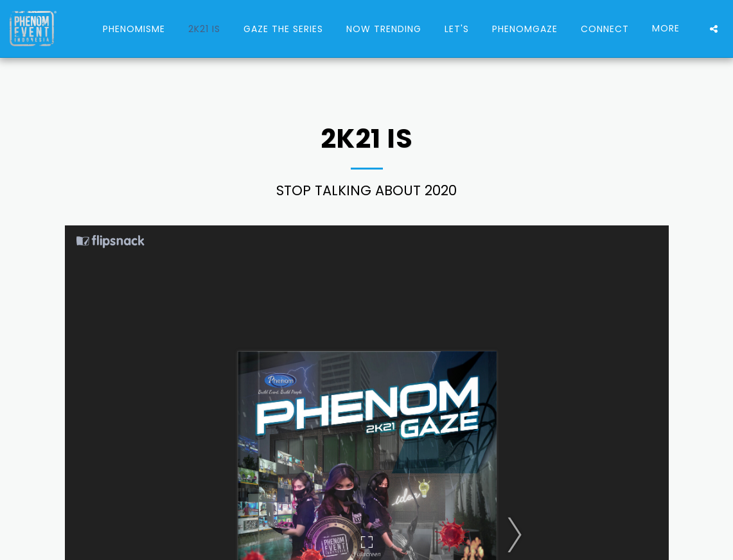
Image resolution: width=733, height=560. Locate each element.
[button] (714, 29)
